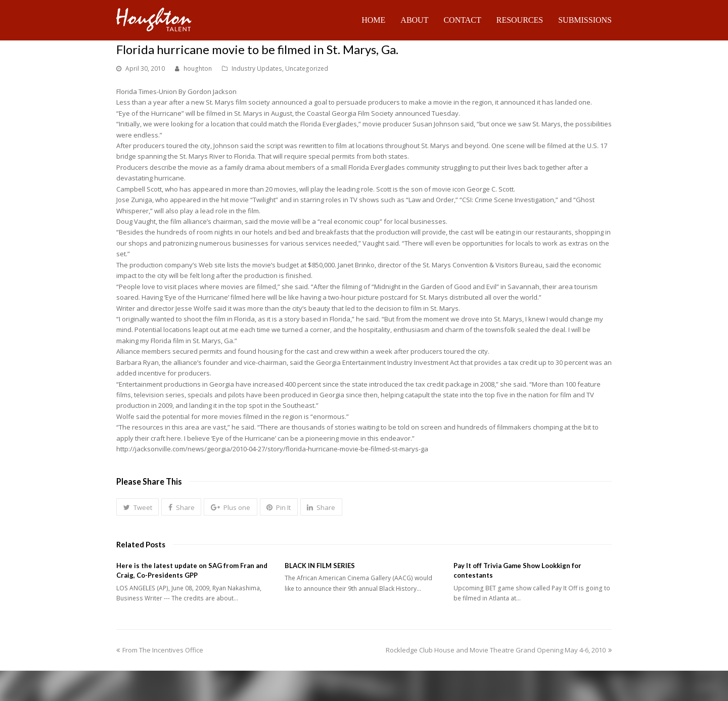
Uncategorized (307, 68)
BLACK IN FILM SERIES (320, 566)
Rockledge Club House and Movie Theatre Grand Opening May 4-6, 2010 (499, 650)
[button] (138, 507)
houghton (198, 68)
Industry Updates (257, 68)
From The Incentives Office (160, 650)
